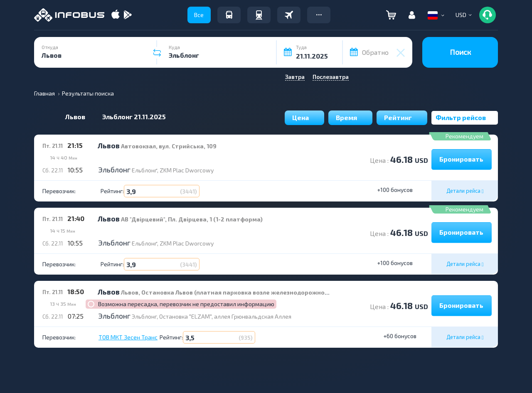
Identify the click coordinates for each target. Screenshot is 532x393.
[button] (319, 15)
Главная (44, 93)
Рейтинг (402, 117)
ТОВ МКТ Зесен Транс (128, 337)
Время (350, 117)
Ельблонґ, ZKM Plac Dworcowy (173, 170)
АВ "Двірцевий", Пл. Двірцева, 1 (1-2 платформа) (192, 219)
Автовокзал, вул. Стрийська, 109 (169, 146)
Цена (304, 117)
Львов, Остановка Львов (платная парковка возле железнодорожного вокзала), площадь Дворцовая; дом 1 (282, 292)
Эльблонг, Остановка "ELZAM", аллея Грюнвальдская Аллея (212, 316)
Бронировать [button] (461, 159)
